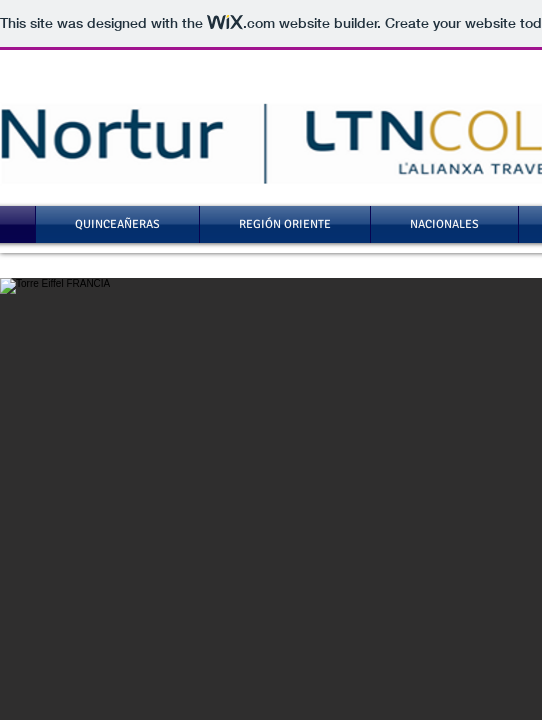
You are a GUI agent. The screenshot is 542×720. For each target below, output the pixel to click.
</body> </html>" (271, 360)
